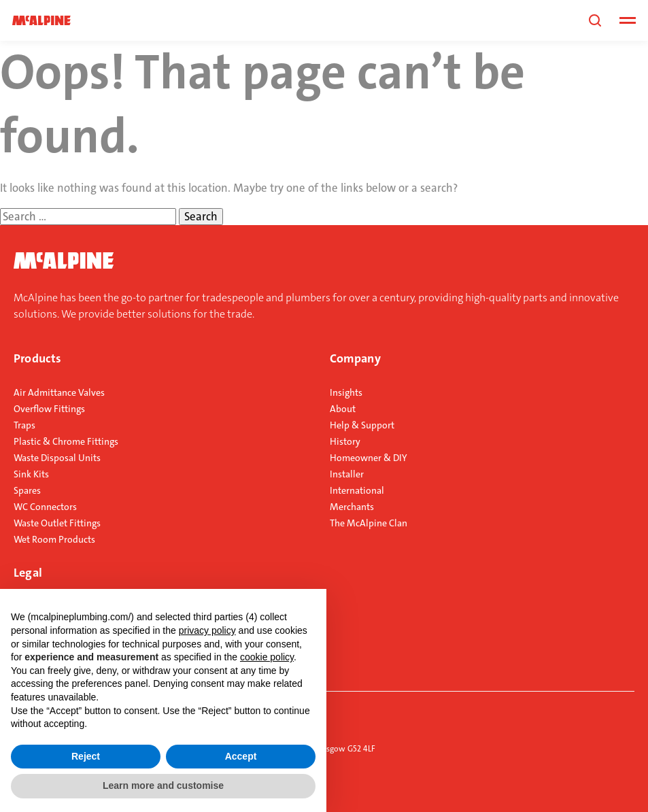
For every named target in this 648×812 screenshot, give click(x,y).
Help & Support (362, 425)
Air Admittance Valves (59, 392)
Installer (347, 474)
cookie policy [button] (267, 657)
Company (355, 358)
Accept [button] (241, 756)
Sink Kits (31, 474)
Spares (27, 490)
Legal (28, 573)
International (357, 490)
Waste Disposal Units (57, 458)
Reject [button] (86, 756)
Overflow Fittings (49, 409)
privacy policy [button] (207, 630)
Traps (24, 425)
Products (37, 358)
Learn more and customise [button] (163, 785)
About (343, 409)
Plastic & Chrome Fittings (66, 441)
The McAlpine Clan (369, 523)
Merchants (352, 507)
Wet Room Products (54, 539)
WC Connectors (45, 507)
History (345, 441)
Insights (346, 392)
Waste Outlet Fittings (57, 523)
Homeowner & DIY (369, 458)
